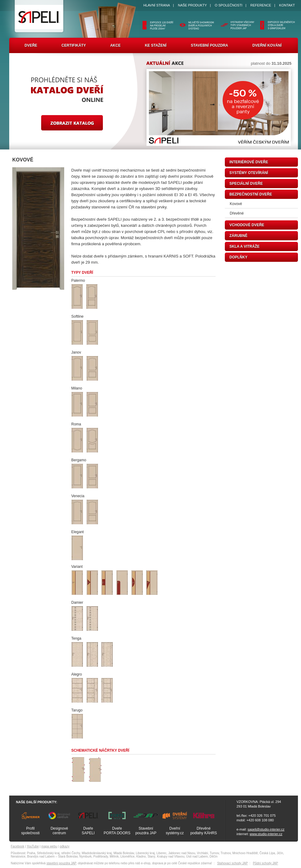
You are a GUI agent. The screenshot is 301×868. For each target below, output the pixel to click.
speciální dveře (246, 184)
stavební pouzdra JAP (61, 863)
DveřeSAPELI (88, 831)
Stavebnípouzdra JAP (146, 831)
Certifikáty (74, 45)
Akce (115, 45)
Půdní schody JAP (265, 863)
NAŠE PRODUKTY (192, 5)
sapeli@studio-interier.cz (266, 829)
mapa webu (49, 846)
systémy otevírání (249, 173)
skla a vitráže (244, 246)
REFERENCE (261, 5)
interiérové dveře (249, 162)
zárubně (238, 236)
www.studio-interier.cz (266, 834)
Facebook (18, 846)
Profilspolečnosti (30, 831)
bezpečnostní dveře (251, 194)
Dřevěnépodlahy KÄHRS (204, 831)
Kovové (236, 204)
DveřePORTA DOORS (117, 831)
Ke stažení (156, 45)
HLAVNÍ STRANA (157, 5)
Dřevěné (237, 213)
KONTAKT (287, 5)
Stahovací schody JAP (233, 863)
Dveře (31, 45)
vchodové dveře (247, 225)
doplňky (238, 257)
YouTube (33, 846)
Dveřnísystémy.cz (175, 831)
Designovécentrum (59, 831)
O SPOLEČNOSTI (229, 5)
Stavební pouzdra (209, 45)
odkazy (64, 846)
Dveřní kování (267, 45)
